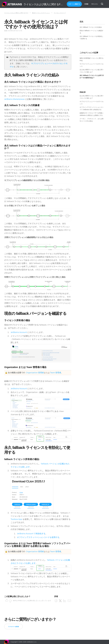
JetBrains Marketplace (14, 99)
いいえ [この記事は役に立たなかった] (10, 601)
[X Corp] (60, 601)
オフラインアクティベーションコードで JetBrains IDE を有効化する (92, 108)
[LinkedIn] (65, 601)
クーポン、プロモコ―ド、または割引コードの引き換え (92, 120)
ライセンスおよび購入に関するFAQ (16, 13)
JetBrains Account (19, 332)
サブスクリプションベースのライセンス (92, 65)
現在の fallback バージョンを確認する (91, 32)
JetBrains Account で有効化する (31, 534)
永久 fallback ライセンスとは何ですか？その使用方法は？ (92, 77)
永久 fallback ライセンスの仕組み (91, 27)
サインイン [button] (95, 4)
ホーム (12, 4)
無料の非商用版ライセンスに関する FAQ (92, 59)
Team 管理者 (56, 373)
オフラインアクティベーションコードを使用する (38, 537)
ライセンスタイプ (60, 13)
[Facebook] (56, 601)
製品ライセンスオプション (41, 13)
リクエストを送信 (13, 627)
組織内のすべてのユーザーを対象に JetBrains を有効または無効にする (92, 114)
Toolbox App (16, 519)
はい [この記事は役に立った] (6, 601)
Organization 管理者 (35, 373)
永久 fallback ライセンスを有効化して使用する (91, 37)
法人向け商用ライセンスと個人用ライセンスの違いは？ (92, 71)
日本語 (86, 4)
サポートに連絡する (74, 4)
